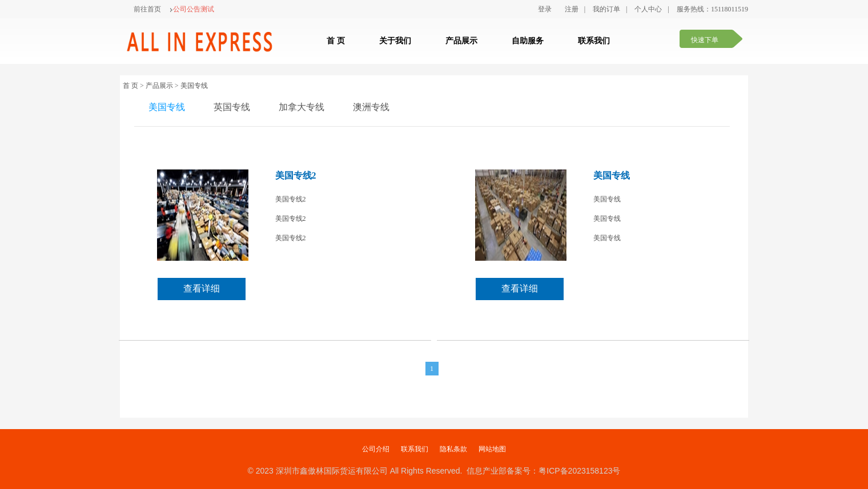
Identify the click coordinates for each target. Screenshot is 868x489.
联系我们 (594, 41)
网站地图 (492, 449)
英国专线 (232, 107)
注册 (572, 9)
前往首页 (147, 9)
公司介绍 (376, 449)
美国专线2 (296, 175)
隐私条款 (453, 449)
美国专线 (167, 107)
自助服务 (528, 41)
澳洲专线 (371, 107)
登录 (545, 9)
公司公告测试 (192, 9)
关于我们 (395, 41)
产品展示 (461, 41)
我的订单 (606, 9)
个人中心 (648, 9)
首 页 (336, 41)
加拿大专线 (302, 107)
